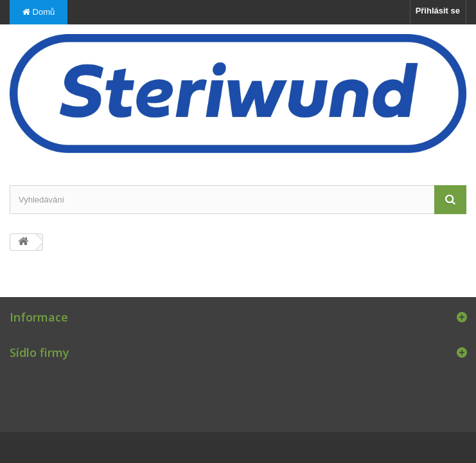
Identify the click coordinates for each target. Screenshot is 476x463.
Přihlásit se (438, 11)
